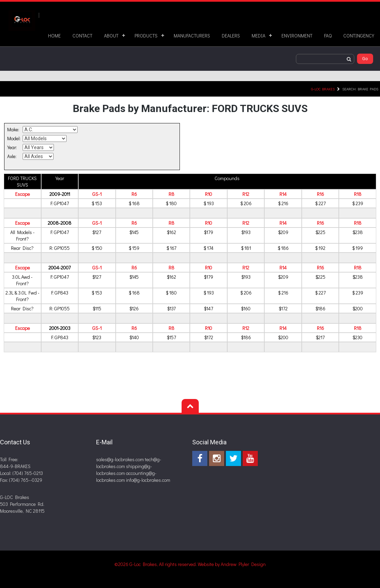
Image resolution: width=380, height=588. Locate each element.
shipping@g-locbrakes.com (124, 470)
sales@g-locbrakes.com (120, 459)
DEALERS (231, 36)
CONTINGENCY (359, 36)
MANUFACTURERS (192, 36)
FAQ (328, 36)
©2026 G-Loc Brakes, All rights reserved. (156, 564)
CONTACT (82, 36)
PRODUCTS (146, 36)
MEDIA (258, 36)
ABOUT (111, 36)
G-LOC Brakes (323, 89)
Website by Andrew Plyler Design (232, 564)
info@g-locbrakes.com (148, 480)
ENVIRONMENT (297, 36)
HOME (54, 36)
